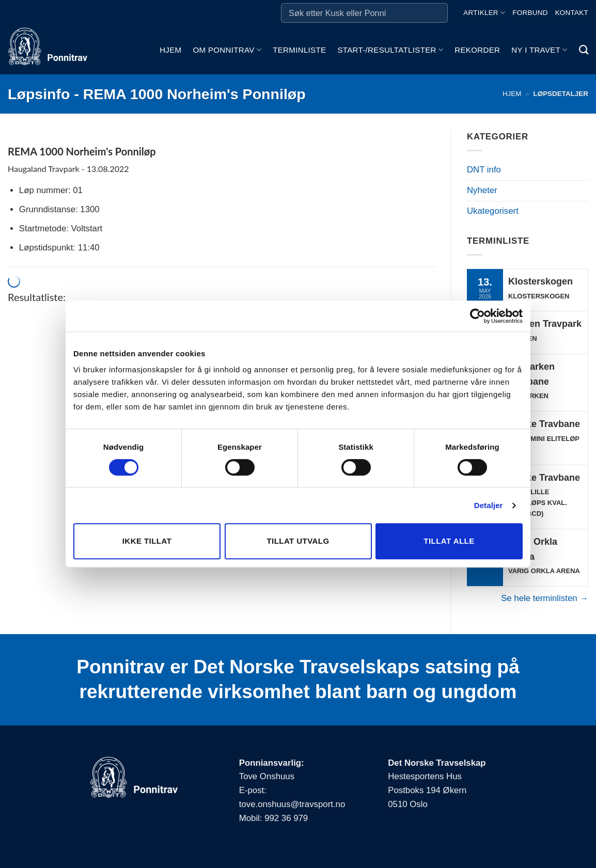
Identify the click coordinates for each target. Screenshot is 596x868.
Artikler (484, 13)
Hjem (170, 50)
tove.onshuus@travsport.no (292, 804)
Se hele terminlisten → (545, 598)
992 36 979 (286, 818)
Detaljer (489, 505)
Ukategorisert (493, 211)
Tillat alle (449, 541)
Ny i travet (539, 50)
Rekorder (477, 50)
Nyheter (482, 190)
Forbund (530, 13)
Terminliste (299, 50)
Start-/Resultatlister (390, 50)
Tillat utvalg (298, 541)
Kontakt (572, 13)
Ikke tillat (147, 541)
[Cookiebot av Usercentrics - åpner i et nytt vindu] (477, 316)
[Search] (584, 50)
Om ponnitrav (227, 50)
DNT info (484, 170)
